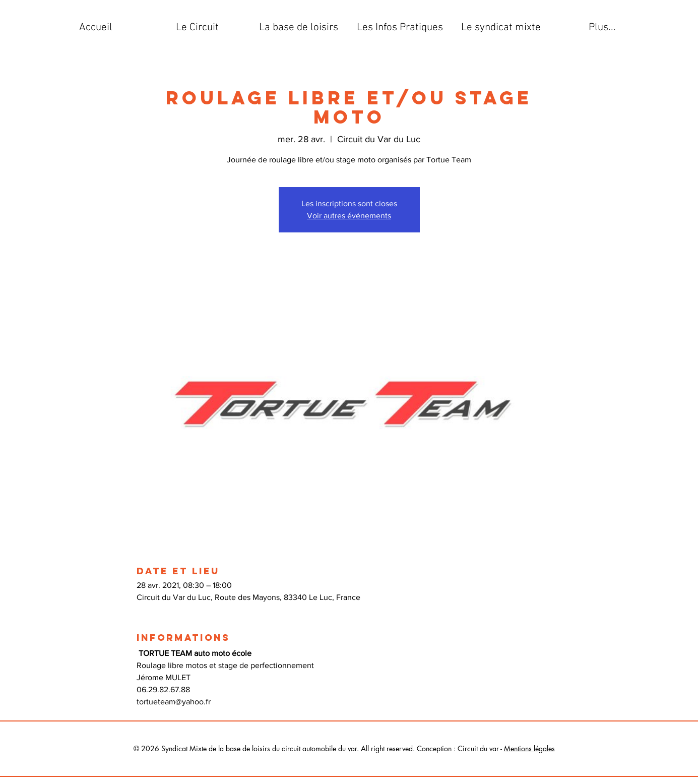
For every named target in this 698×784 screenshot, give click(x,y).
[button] (197, 28)
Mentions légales (529, 748)
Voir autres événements (349, 216)
